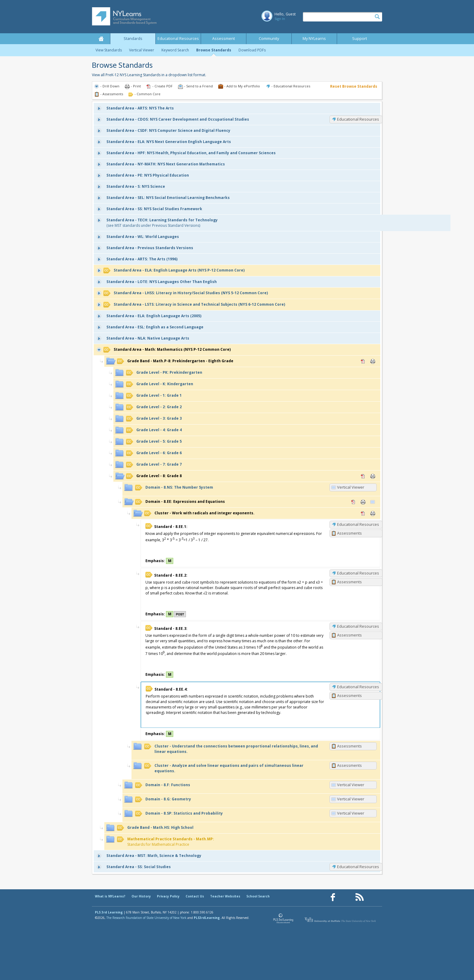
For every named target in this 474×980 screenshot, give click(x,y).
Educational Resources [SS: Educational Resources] (358, 867)
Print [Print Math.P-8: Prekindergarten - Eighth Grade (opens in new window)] (373, 361)
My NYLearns (314, 39)
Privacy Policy (168, 896)
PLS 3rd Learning (109, 912)
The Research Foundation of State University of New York (146, 918)
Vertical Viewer (142, 50)
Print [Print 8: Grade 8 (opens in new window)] (373, 476)
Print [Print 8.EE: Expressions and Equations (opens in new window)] (363, 502)
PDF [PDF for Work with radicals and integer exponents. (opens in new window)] (363, 513)
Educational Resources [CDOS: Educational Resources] (358, 119)
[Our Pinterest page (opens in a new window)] (346, 897)
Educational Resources (178, 39)
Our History (141, 896)
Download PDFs (252, 50)
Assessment (224, 39)
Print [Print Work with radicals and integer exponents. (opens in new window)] (373, 513)
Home (101, 39)
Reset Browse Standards (354, 86)
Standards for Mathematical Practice (166, 842)
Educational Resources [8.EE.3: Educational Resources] (358, 626)
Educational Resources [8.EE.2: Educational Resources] (358, 573)
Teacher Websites (225, 896)
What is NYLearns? (110, 896)
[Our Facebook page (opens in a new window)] (333, 897)
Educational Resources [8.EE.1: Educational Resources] (358, 524)
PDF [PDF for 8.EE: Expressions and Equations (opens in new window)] (353, 502)
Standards (133, 39)
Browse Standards (214, 50)
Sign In (280, 19)
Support (360, 39)
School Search (258, 896)
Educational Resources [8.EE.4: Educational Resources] (358, 687)
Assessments (349, 533)
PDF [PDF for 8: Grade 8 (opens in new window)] (363, 476)
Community (269, 39)
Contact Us (195, 896)
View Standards (109, 50)
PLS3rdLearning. (207, 918)
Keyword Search (175, 50)
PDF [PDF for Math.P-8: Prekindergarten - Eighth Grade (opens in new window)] (363, 361)
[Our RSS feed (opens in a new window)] (359, 897)
